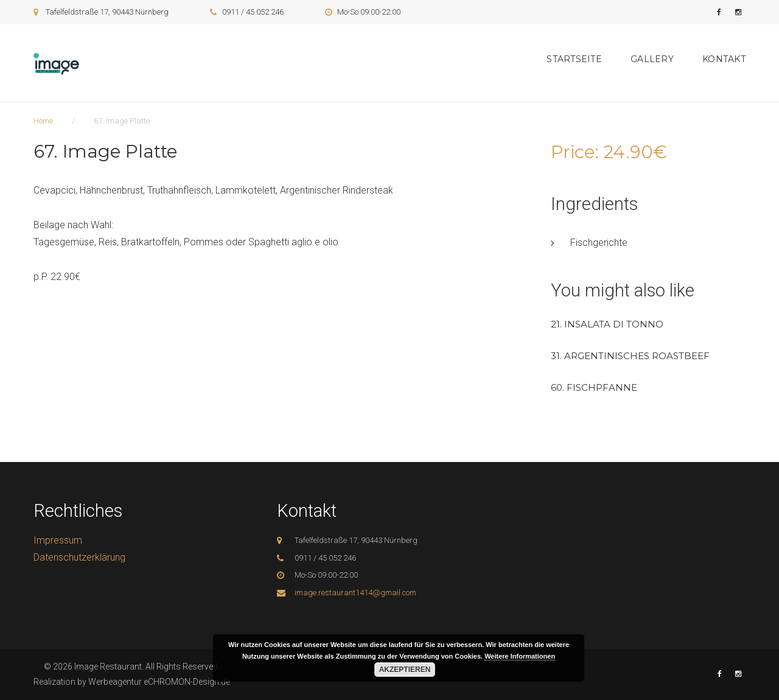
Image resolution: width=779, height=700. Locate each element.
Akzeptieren (405, 670)
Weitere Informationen (520, 656)
